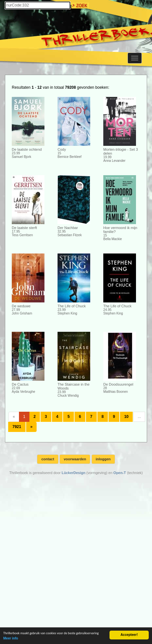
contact (48, 459)
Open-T (120, 473)
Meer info (11, 639)
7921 (17, 427)
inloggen (103, 459)
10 (126, 417)
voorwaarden (75, 459)
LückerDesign (73, 473)
